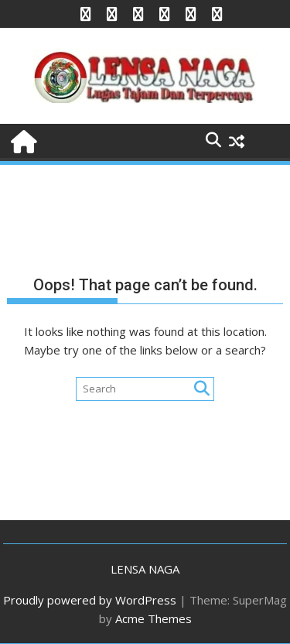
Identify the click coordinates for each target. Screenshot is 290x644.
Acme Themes (154, 618)
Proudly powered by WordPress (90, 600)
